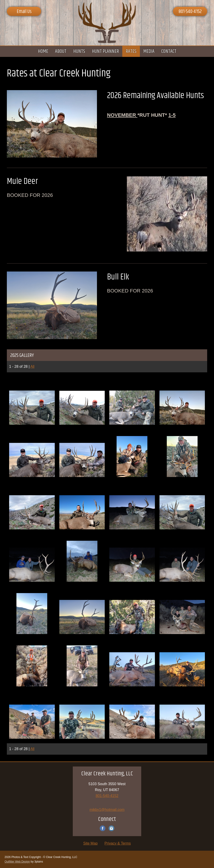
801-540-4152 (190, 12)
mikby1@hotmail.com (107, 810)
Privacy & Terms (118, 843)
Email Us (24, 12)
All (32, 367)
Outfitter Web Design (17, 862)
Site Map (90, 843)
